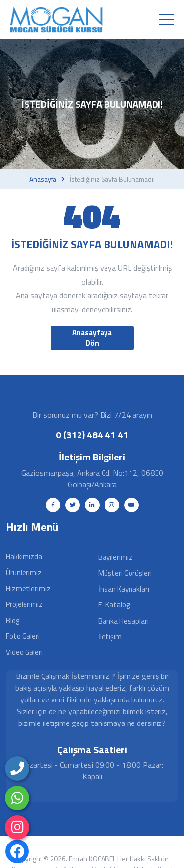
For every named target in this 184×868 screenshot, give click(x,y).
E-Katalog (114, 605)
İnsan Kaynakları (124, 589)
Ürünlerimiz (24, 572)
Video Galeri (24, 652)
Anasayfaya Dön (92, 338)
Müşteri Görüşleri (125, 573)
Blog (13, 620)
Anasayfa (43, 179)
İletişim (110, 637)
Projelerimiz (24, 604)
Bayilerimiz (115, 557)
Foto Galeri (23, 636)
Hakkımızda (24, 557)
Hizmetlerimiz (28, 589)
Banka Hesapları (123, 621)
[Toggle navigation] (167, 20)
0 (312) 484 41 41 (92, 435)
